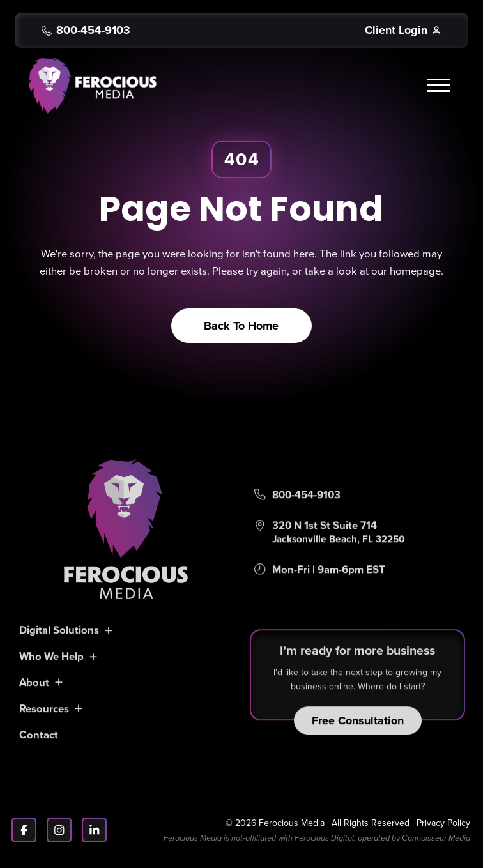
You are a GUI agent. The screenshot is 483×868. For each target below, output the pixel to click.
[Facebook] (24, 830)
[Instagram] (59, 830)
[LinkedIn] (94, 830)
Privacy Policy (443, 823)
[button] (441, 86)
